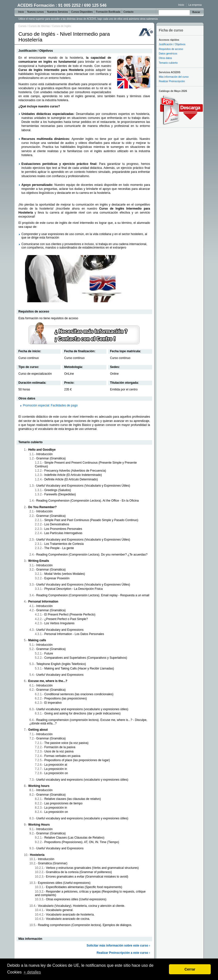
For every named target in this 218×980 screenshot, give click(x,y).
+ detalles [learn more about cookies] (32, 972)
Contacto (128, 12)
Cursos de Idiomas (39, 26)
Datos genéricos (168, 54)
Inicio (181, 5)
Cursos (23, 26)
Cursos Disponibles (82, 12)
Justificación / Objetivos (172, 44)
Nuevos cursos (36, 12)
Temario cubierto (168, 63)
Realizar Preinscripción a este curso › (123, 953)
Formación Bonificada (108, 12)
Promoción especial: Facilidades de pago (50, 405)
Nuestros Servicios (57, 12)
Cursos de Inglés (62, 26)
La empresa (195, 5)
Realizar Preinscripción (172, 81)
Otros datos (166, 58)
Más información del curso (174, 77)
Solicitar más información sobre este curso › (118, 946)
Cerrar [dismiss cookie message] (190, 969)
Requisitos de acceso (171, 49)
